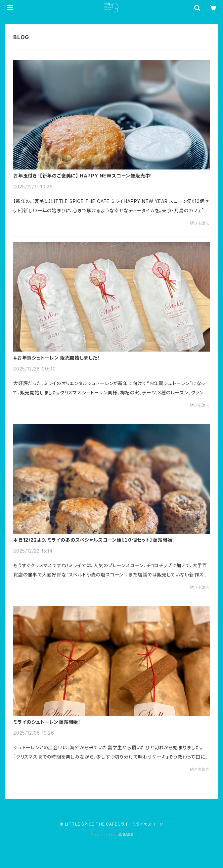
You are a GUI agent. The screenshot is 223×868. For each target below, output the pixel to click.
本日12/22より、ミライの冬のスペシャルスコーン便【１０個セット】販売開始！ (94, 540)
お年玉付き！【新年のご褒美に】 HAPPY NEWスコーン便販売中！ (83, 176)
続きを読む (200, 223)
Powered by (111, 835)
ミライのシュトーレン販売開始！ (47, 722)
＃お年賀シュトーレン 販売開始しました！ (57, 358)
